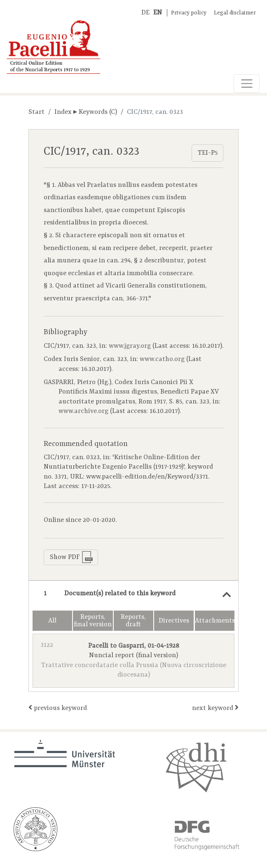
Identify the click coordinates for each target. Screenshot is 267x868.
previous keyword (58, 708)
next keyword (215, 708)
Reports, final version (93, 621)
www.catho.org (162, 359)
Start (36, 112)
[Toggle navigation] (247, 84)
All (52, 621)
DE (145, 13)
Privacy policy (189, 13)
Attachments (215, 621)
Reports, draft (133, 621)
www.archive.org (83, 411)
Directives (174, 621)
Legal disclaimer (235, 13)
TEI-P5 (208, 153)
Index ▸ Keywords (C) (86, 112)
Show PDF (71, 557)
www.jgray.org (130, 346)
